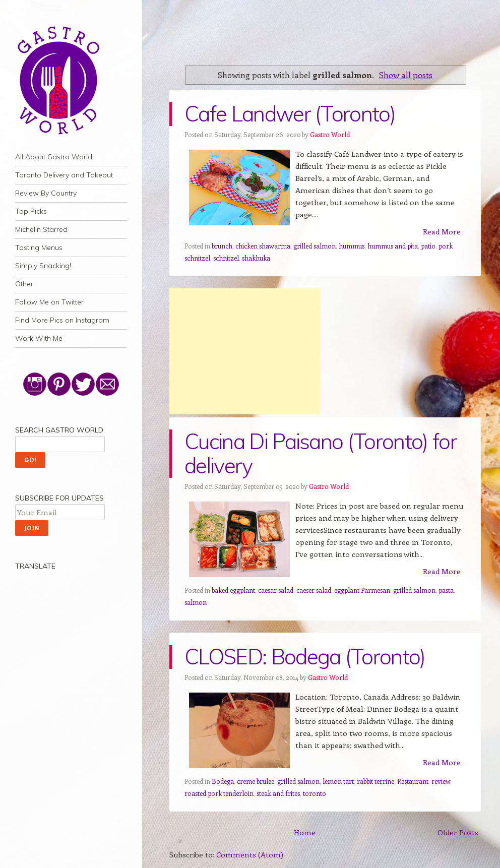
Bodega (223, 781)
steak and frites (278, 793)
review (441, 781)
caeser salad (314, 590)
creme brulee (256, 781)
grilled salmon (315, 246)
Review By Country (46, 193)
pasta (446, 590)
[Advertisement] (245, 351)
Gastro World (330, 134)
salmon (196, 602)
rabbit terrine (376, 781)
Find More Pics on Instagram (62, 320)
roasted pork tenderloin (219, 793)
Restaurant (413, 781)
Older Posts (458, 832)
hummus (352, 246)
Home (305, 832)
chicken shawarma (263, 246)
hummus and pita (393, 246)
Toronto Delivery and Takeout (64, 175)
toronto (315, 793)
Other (24, 284)
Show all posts (406, 75)
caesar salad (276, 590)
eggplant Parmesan (362, 590)
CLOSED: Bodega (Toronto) (305, 657)
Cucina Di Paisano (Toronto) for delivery (321, 453)
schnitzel (226, 258)
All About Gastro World (54, 157)
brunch (222, 246)
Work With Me (39, 338)
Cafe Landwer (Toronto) (290, 114)
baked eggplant (233, 590)
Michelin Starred (41, 229)
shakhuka (256, 258)
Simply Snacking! (43, 266)
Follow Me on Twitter (49, 302)
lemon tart (338, 781)
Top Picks (31, 211)
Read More (442, 231)
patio (428, 246)
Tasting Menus (39, 247)
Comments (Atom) (250, 854)
